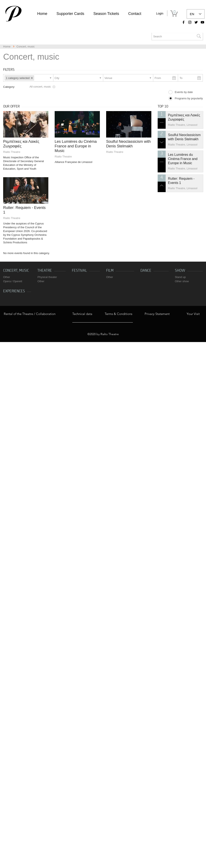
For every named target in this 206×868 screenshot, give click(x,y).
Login (160, 13)
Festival (79, 271)
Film (110, 271)
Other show (182, 281)
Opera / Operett (13, 281)
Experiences (14, 291)
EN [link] (192, 14)
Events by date (184, 92)
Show (180, 271)
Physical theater (47, 277)
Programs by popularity (189, 98)
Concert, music (16, 271)
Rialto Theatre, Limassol (183, 125)
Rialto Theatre (12, 152)
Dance (146, 271)
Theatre (45, 271)
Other (7, 277)
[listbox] (196, 14)
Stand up (180, 277)
